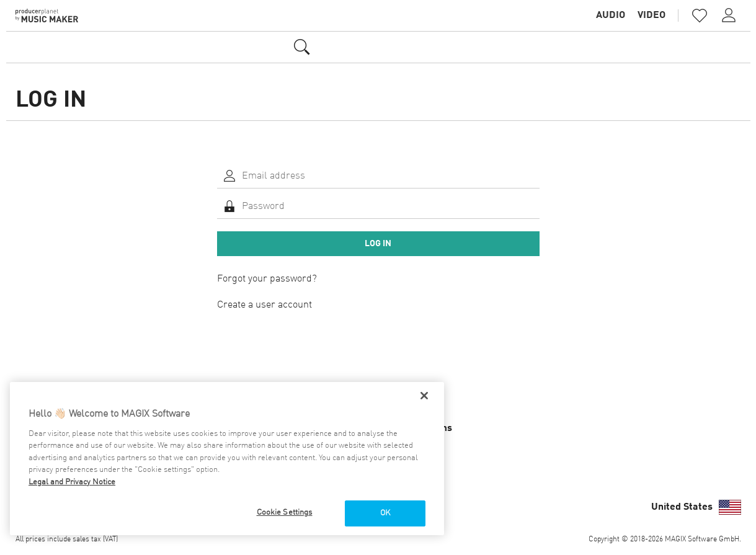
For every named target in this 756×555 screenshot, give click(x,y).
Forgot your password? (267, 279)
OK (385, 513)
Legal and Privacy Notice (72, 482)
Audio (611, 16)
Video (651, 16)
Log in (378, 244)
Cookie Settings (285, 513)
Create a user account (265, 305)
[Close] (424, 396)
